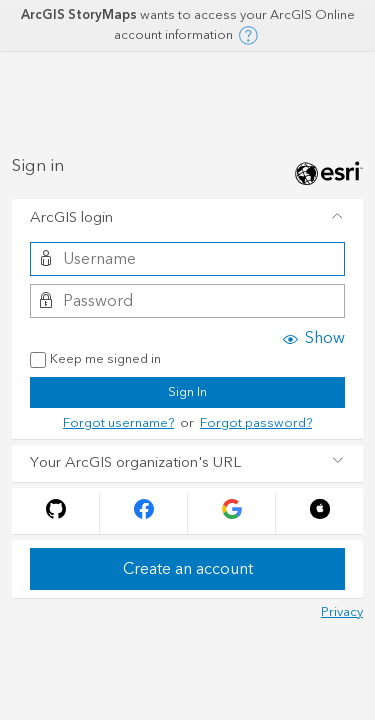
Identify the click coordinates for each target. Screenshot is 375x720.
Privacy (342, 612)
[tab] (187, 218)
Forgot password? (256, 423)
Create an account (188, 569)
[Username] (187, 259)
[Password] (187, 301)
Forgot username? (118, 423)
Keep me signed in (95, 360)
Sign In (187, 392)
